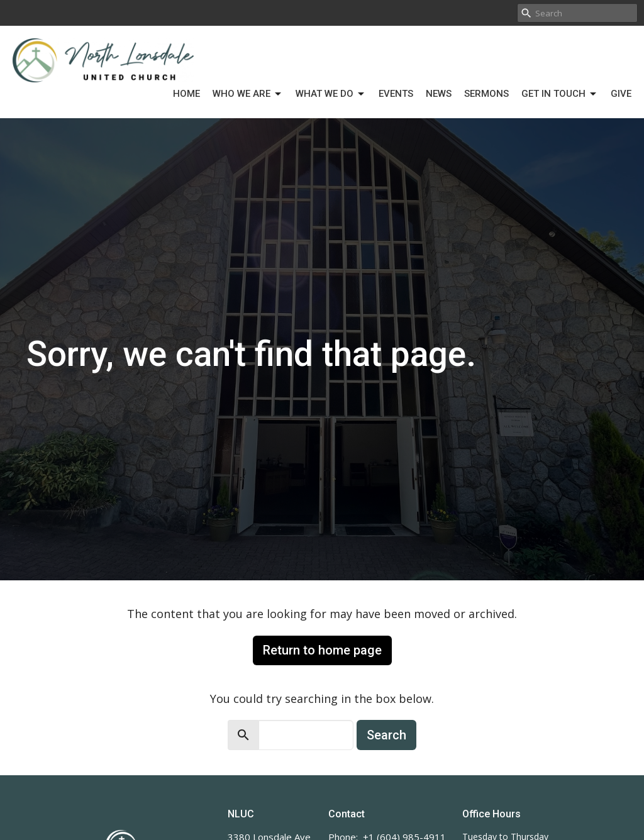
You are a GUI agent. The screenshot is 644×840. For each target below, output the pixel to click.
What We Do (331, 94)
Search (386, 735)
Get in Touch (560, 94)
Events (396, 94)
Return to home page (322, 650)
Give (621, 94)
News (439, 94)
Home (186, 94)
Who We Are (248, 94)
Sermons (486, 94)
